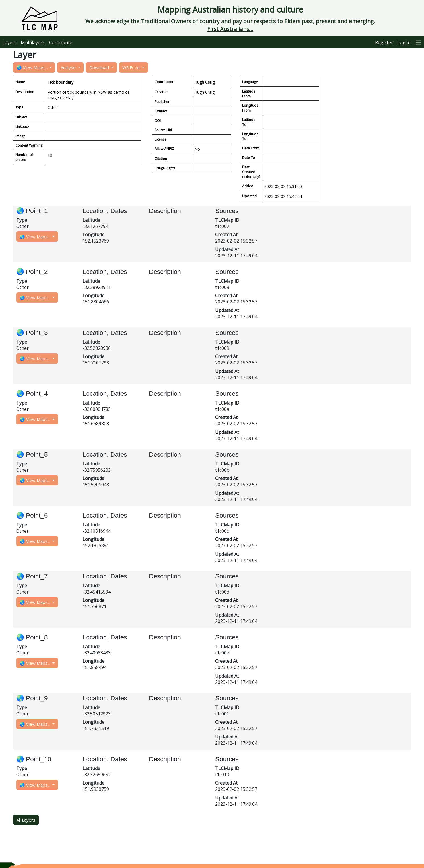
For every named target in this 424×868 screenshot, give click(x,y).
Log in (404, 42)
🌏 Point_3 (32, 333)
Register (384, 42)
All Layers (26, 820)
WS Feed (132, 67)
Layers (9, 42)
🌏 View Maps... (32, 67)
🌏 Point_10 (34, 759)
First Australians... (230, 29)
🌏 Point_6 (32, 515)
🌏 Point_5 (32, 454)
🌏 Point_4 (32, 394)
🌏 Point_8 (32, 637)
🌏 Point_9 (32, 698)
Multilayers (33, 42)
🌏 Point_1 (32, 211)
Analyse (69, 67)
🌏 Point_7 (32, 576)
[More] (419, 42)
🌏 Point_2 (32, 272)
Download (100, 67)
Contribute (61, 42)
